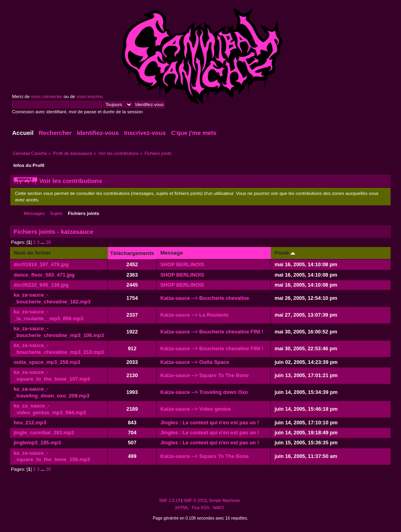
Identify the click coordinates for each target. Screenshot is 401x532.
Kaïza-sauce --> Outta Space (195, 362)
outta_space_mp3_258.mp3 (47, 362)
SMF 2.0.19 (170, 501)
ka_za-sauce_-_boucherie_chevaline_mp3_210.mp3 (59, 349)
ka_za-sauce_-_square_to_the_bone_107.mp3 (52, 375)
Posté (285, 253)
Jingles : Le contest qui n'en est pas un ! (210, 423)
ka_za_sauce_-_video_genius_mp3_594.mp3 (50, 409)
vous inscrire (90, 96)
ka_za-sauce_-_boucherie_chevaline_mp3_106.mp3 (59, 332)
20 (48, 242)
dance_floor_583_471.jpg (44, 275)
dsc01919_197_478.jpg (41, 264)
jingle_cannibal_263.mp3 (44, 433)
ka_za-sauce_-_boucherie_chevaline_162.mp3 (52, 298)
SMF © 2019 (195, 501)
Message (171, 253)
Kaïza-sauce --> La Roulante (194, 315)
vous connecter (46, 96)
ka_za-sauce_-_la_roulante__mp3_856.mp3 (48, 315)
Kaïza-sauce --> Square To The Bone (205, 375)
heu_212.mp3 (30, 423)
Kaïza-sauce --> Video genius (196, 409)
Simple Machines (224, 501)
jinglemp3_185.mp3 (37, 443)
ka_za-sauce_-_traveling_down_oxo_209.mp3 (51, 392)
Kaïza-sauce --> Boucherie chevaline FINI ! (212, 332)
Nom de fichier (32, 253)
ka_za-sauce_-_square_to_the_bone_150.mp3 (52, 456)
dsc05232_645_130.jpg (41, 285)
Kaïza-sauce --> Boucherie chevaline (205, 298)
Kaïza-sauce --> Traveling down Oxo (204, 392)
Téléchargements (132, 253)
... (43, 242)
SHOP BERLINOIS (182, 264)
